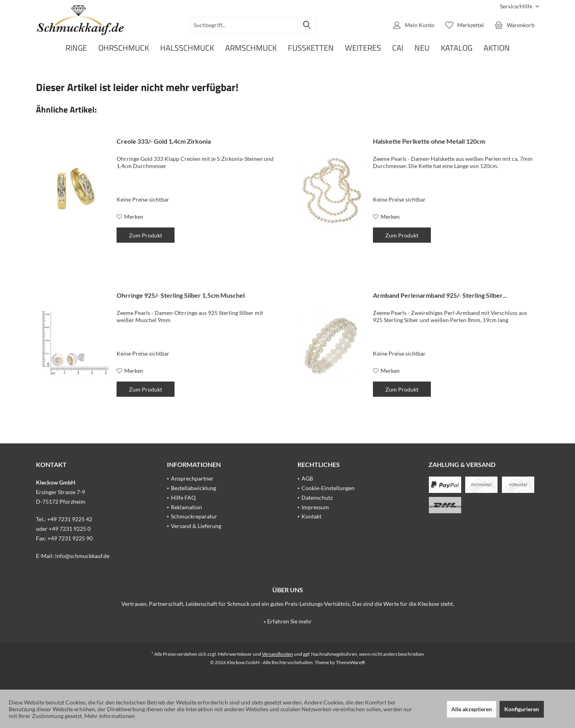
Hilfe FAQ (183, 498)
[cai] (398, 48)
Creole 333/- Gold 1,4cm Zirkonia (164, 141)
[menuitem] (517, 6)
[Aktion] (497, 48)
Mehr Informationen (110, 716)
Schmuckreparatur (194, 516)
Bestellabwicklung (193, 488)
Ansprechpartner (192, 478)
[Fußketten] (311, 48)
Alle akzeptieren (472, 709)
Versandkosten (278, 654)
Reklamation (186, 507)
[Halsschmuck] (187, 48)
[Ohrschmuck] (124, 48)
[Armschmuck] (251, 48)
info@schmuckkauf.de (82, 556)
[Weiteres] (363, 48)
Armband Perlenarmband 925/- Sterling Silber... (440, 295)
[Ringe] (76, 48)
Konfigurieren (522, 709)
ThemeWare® (351, 662)
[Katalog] (457, 48)
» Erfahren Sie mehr (288, 621)
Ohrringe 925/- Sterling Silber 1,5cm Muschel (181, 295)
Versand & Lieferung (196, 526)
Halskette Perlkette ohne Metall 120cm (429, 141)
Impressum (315, 507)
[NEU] (422, 48)
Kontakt (311, 516)
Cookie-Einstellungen (328, 488)
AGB (307, 478)
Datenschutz (317, 498)
